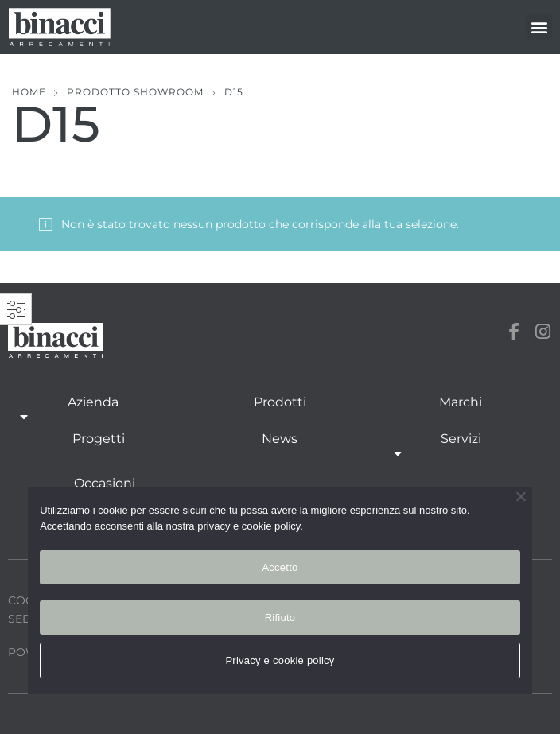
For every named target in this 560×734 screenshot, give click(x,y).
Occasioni (105, 483)
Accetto (280, 567)
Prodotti (280, 402)
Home (29, 92)
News (280, 439)
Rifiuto (280, 617)
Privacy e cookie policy (280, 660)
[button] (539, 27)
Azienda (93, 411)
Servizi (461, 447)
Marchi (461, 402)
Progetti (99, 439)
